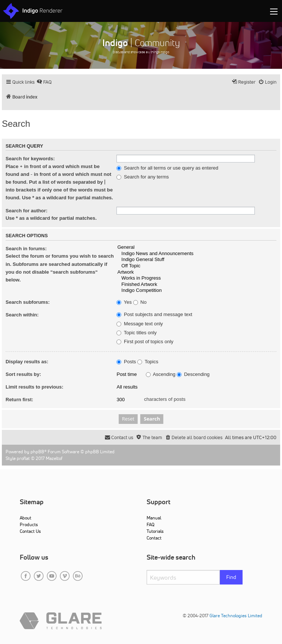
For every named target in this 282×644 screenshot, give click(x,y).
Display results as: (27, 362)
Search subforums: (28, 302)
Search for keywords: (30, 159)
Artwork (196, 272)
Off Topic (196, 266)
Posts (126, 362)
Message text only (140, 324)
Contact (154, 538)
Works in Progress (196, 278)
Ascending (161, 374)
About (25, 518)
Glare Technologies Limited (236, 616)
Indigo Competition (196, 291)
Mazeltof (54, 458)
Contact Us (30, 531)
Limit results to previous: (34, 387)
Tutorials (155, 531)
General (196, 247)
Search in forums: (26, 249)
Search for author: (27, 211)
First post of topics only (145, 342)
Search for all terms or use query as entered (167, 168)
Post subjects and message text (154, 315)
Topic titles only (137, 333)
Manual (154, 518)
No (140, 302)
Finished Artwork (196, 285)
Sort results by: (23, 374)
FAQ (150, 524)
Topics (148, 362)
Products (29, 524)
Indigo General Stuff (196, 260)
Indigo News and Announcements (196, 254)
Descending (193, 374)
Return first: (19, 400)
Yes (124, 302)
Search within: (22, 315)
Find (231, 577)
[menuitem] (44, 82)
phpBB (37, 452)
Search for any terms (142, 177)
